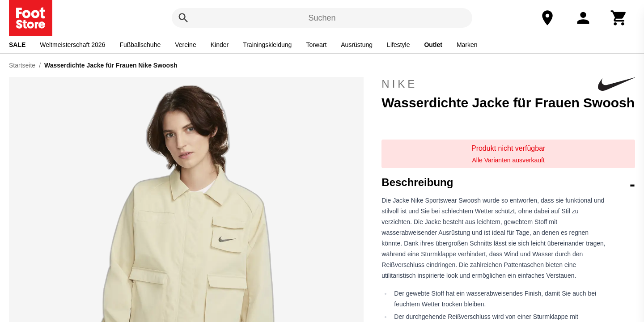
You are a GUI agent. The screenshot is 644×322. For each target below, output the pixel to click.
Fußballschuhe (140, 45)
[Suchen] (183, 18)
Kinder (220, 45)
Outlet (433, 45)
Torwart (316, 45)
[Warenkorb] (619, 18)
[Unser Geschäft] (547, 18)
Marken (467, 45)
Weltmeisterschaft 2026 (72, 45)
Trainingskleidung (267, 45)
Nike (508, 84)
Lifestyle (398, 45)
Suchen (322, 18)
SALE (17, 45)
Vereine (185, 45)
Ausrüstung (357, 45)
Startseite (22, 65)
